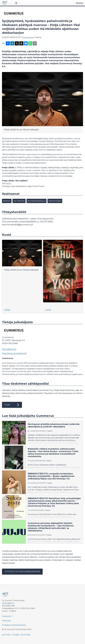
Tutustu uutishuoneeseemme (22, 572)
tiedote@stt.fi (8, 603)
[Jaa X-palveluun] (17, 44)
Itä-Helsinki (19, 201)
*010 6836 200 (9, 349)
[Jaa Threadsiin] (21, 44)
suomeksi (6, 635)
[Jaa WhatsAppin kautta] (30, 44)
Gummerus (28, 37)
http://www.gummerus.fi (14, 353)
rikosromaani (55, 201)
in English (16, 635)
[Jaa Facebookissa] (8, 44)
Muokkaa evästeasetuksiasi (14, 625)
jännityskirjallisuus (37, 201)
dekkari (7, 201)
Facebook (6, 616)
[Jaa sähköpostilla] (35, 44)
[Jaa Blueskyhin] (26, 44)
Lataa (7, 310)
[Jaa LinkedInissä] (12, 44)
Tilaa (12, 405)
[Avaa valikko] (17, 3)
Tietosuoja (6, 621)
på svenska (25, 635)
